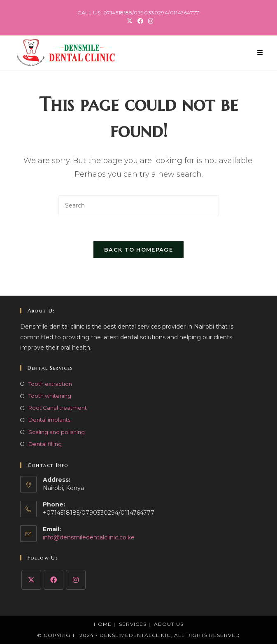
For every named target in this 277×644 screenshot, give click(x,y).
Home (103, 624)
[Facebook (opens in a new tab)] (140, 21)
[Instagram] (76, 580)
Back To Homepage (138, 250)
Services (133, 624)
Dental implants (49, 420)
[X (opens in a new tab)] (130, 21)
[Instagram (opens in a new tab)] (149, 21)
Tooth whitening (50, 396)
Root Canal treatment (58, 408)
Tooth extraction (50, 384)
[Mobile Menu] (260, 52)
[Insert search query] (139, 206)
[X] (31, 580)
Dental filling (45, 444)
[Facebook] (54, 580)
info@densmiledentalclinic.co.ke (89, 537)
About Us (169, 624)
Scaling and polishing (57, 432)
